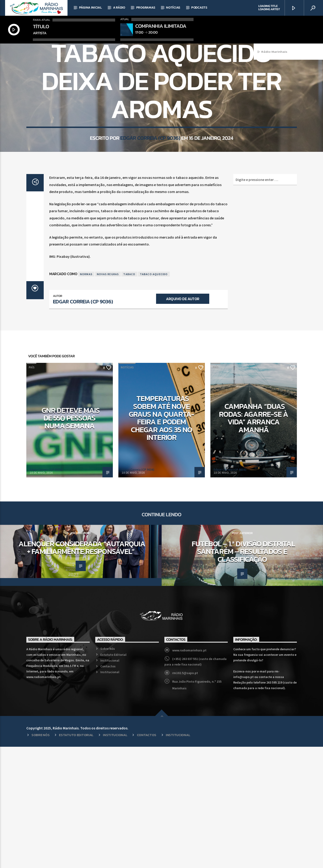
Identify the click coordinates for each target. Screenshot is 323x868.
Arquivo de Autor (183, 420)
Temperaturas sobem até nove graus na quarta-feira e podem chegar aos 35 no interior (162, 539)
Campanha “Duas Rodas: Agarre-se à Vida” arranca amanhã (254, 539)
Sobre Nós (108, 770)
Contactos (108, 787)
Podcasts (199, 8)
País (161, 106)
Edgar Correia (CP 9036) (150, 212)
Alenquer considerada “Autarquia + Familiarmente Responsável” (82, 669)
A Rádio (119, 8)
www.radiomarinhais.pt (189, 772)
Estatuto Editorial (113, 776)
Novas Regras (108, 395)
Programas (146, 8)
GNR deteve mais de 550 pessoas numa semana (71, 539)
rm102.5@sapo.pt (185, 794)
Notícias (173, 8)
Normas (86, 395)
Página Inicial (91, 8)
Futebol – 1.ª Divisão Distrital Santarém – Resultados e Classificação (243, 673)
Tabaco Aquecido (154, 395)
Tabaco (129, 395)
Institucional (110, 782)
